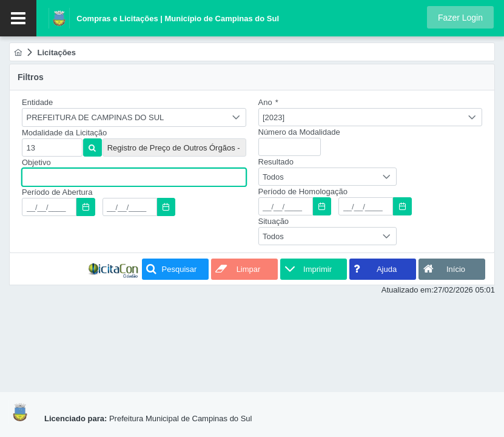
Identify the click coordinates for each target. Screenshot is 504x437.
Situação (274, 221)
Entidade (37, 102)
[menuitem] (18, 53)
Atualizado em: (408, 290)
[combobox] (134, 117)
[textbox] (52, 147)
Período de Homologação (303, 191)
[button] (460, 17)
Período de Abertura (57, 192)
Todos (273, 177)
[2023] (274, 117)
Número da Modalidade (299, 132)
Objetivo (36, 162)
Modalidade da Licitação (64, 133)
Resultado (276, 162)
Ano (268, 102)
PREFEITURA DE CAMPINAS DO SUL (96, 117)
